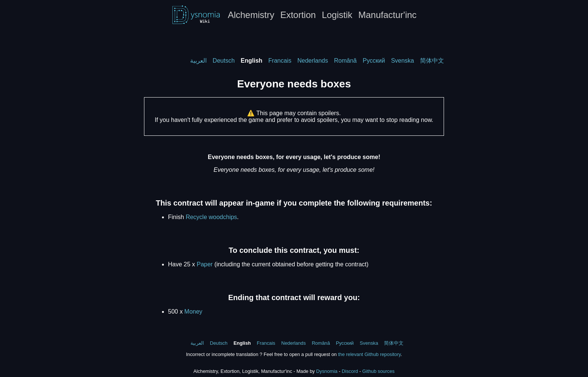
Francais (280, 61)
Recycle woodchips (211, 217)
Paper (205, 264)
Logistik (337, 15)
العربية (198, 61)
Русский (374, 61)
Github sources (378, 371)
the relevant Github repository (369, 354)
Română (345, 61)
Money (193, 312)
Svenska (403, 61)
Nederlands (313, 61)
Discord (350, 371)
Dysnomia (327, 371)
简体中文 (432, 61)
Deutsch (224, 61)
